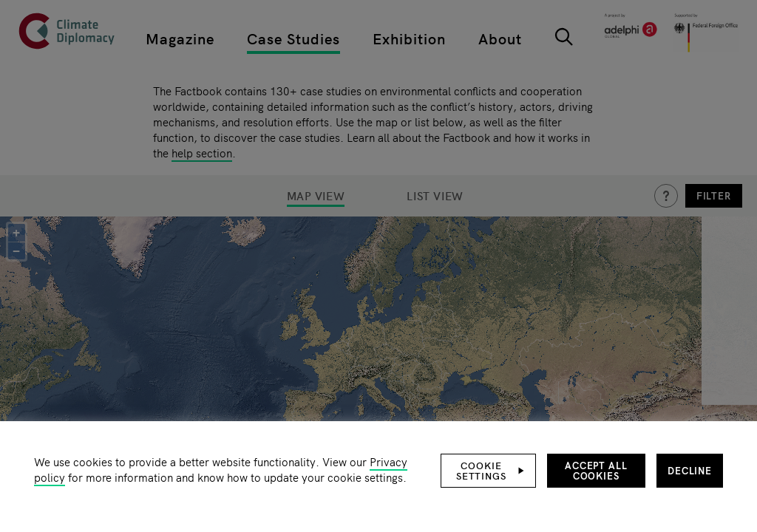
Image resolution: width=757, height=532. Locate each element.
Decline (690, 470)
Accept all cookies (596, 470)
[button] (488, 471)
